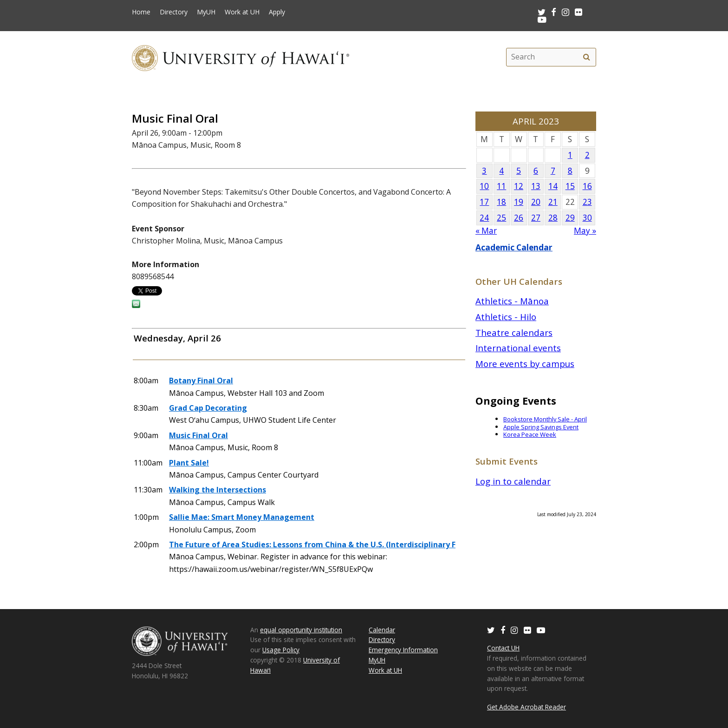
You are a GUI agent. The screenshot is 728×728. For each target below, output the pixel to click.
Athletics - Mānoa (512, 301)
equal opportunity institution (301, 630)
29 (570, 218)
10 (484, 186)
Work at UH (242, 12)
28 (553, 218)
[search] (586, 57)
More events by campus (525, 364)
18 (501, 202)
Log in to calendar (513, 481)
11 (501, 186)
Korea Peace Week (530, 434)
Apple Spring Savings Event (541, 427)
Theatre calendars (514, 332)
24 (484, 218)
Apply (277, 12)
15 (570, 186)
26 (519, 218)
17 (484, 202)
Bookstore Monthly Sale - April (545, 419)
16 (587, 186)
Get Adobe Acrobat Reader (526, 707)
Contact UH (503, 648)
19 (519, 202)
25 (501, 218)
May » (585, 231)
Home (141, 12)
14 (553, 186)
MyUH (206, 12)
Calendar (382, 630)
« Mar (486, 231)
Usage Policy (281, 650)
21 (553, 202)
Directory (174, 12)
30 (587, 218)
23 (587, 202)
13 (536, 186)
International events (518, 348)
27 (536, 218)
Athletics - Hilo (506, 317)
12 (519, 186)
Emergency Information (403, 650)
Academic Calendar (514, 247)
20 (536, 202)
